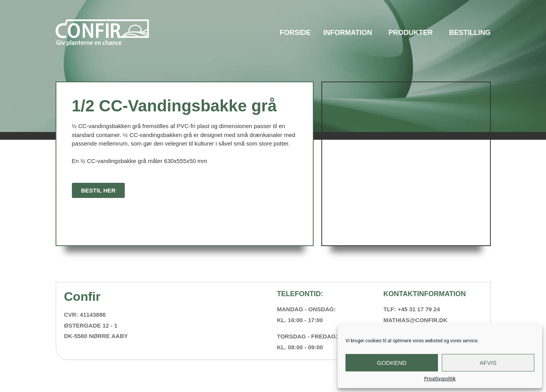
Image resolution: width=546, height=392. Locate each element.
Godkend (392, 363)
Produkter (412, 33)
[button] (99, 190)
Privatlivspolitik (440, 379)
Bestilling (470, 33)
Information (350, 33)
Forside (295, 33)
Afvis (488, 363)
